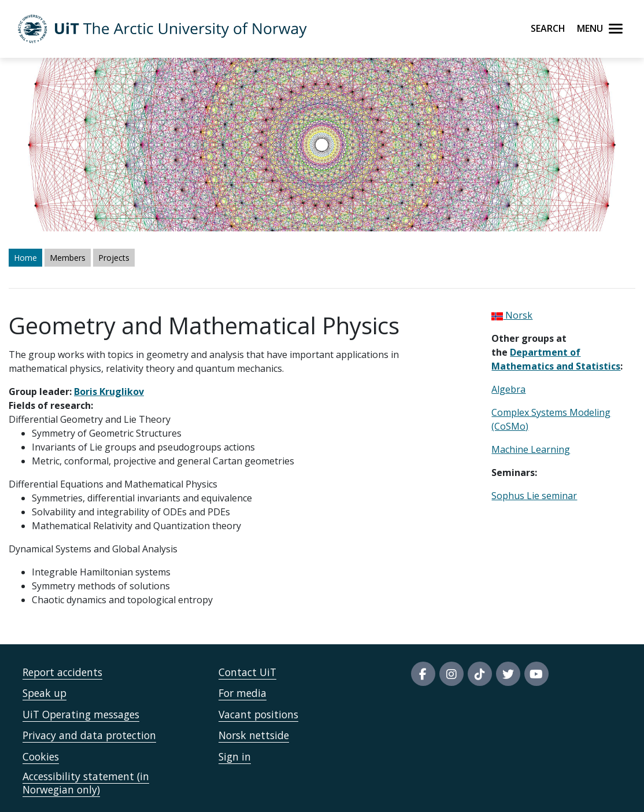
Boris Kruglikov (109, 392)
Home (25, 258)
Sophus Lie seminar (534, 496)
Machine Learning (531, 449)
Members (68, 258)
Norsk (512, 315)
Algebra (508, 389)
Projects (114, 258)
